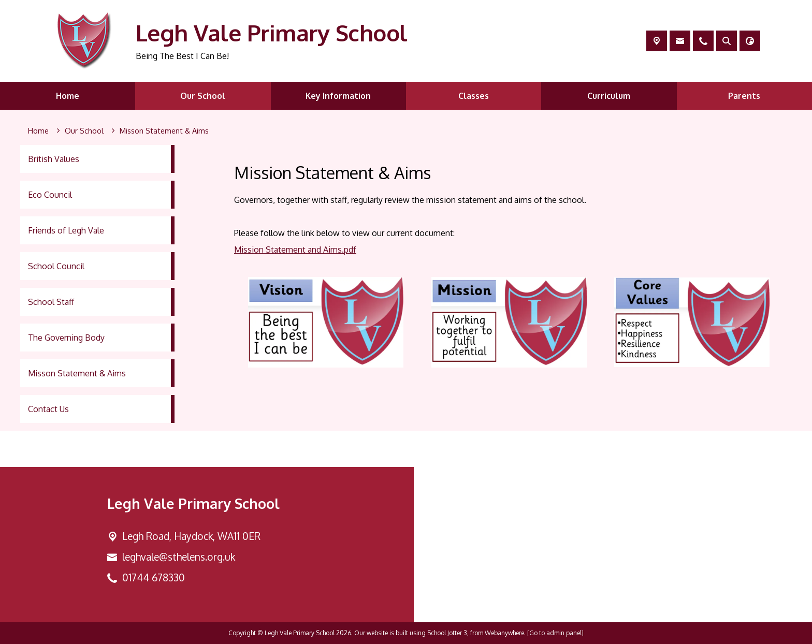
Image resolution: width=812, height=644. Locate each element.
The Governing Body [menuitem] (66, 338)
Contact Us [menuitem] (48, 409)
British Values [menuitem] (54, 159)
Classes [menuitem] (474, 96)
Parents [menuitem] (744, 96)
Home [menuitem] (68, 96)
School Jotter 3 (447, 633)
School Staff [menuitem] (51, 302)
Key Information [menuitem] (338, 96)
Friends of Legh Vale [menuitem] (66, 230)
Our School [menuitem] (203, 96)
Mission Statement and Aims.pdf (295, 250)
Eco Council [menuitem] (50, 195)
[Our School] (84, 131)
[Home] (38, 131)
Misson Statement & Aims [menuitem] (77, 373)
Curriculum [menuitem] (609, 96)
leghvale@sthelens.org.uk (179, 557)
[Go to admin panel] (555, 633)
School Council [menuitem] (56, 266)
